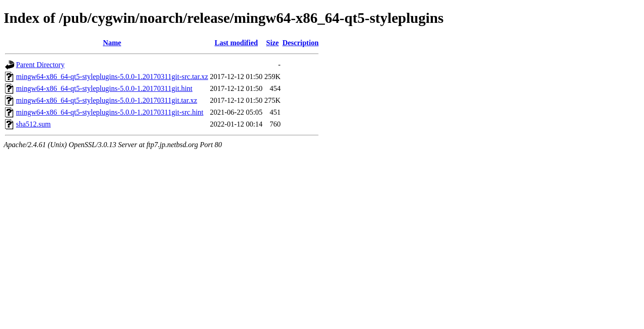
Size (272, 43)
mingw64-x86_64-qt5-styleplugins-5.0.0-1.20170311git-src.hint (110, 112)
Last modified (236, 43)
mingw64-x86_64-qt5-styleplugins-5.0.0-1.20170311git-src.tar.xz (112, 77)
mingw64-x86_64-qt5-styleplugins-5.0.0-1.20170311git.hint (104, 88)
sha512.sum (33, 124)
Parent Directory (40, 65)
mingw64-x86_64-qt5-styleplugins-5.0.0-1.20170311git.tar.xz (106, 100)
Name (112, 43)
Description (301, 43)
